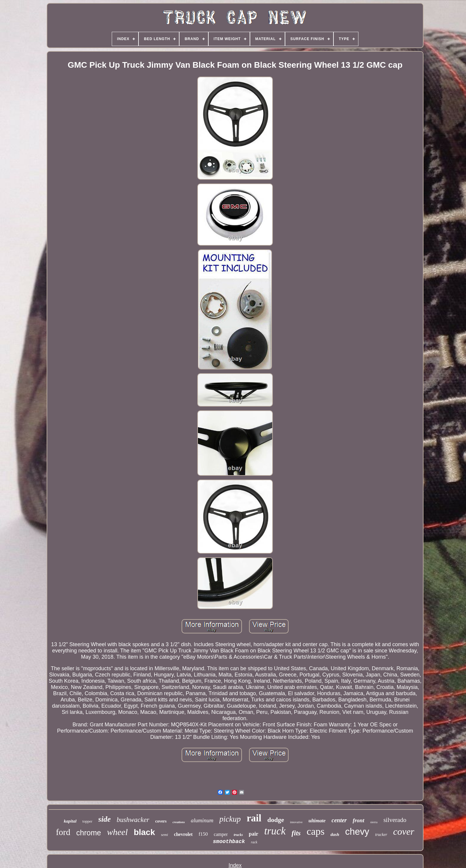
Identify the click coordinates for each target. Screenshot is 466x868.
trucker (381, 835)
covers (161, 821)
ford (63, 832)
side (105, 819)
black (144, 832)
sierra (374, 822)
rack (254, 842)
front (359, 820)
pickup (230, 819)
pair (254, 834)
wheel (117, 832)
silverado (395, 820)
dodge (275, 820)
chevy (357, 832)
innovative (296, 822)
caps (316, 831)
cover (404, 831)
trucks (238, 835)
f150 (203, 834)
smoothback (229, 842)
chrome (89, 833)
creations (179, 822)
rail (254, 818)
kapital (70, 821)
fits (296, 833)
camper (221, 834)
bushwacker (133, 820)
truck (275, 831)
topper (87, 821)
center (339, 820)
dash (335, 834)
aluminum (202, 820)
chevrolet (183, 834)
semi (165, 835)
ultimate (317, 821)
